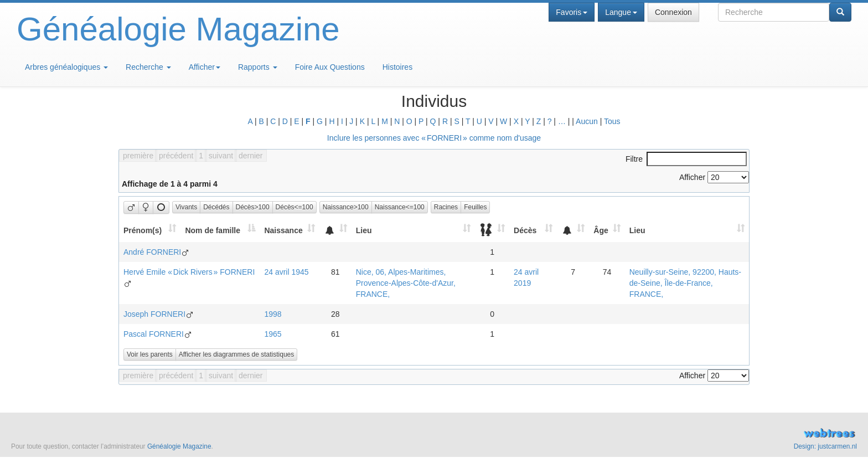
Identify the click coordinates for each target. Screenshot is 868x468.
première (138, 156)
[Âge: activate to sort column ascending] (607, 230)
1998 (273, 314)
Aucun (587, 121)
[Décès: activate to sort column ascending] (533, 230)
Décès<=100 (294, 207)
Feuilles (475, 207)
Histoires (397, 67)
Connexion (673, 12)
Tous (612, 121)
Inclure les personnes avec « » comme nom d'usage (434, 138)
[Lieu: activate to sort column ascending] (413, 230)
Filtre (686, 159)
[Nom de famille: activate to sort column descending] (220, 230)
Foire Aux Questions (330, 67)
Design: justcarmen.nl (825, 446)
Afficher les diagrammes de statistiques (237, 354)
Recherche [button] (148, 67)
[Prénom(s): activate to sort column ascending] (150, 230)
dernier (251, 156)
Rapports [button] (258, 67)
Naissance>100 (346, 207)
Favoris (572, 12)
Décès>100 (253, 207)
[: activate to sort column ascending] (335, 230)
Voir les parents (150, 354)
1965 (273, 334)
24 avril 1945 (286, 272)
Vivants (186, 207)
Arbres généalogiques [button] (66, 67)
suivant (221, 156)
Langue (621, 12)
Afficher (205, 67)
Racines (446, 207)
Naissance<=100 (400, 207)
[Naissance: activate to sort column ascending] (289, 230)
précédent (176, 156)
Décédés (216, 207)
